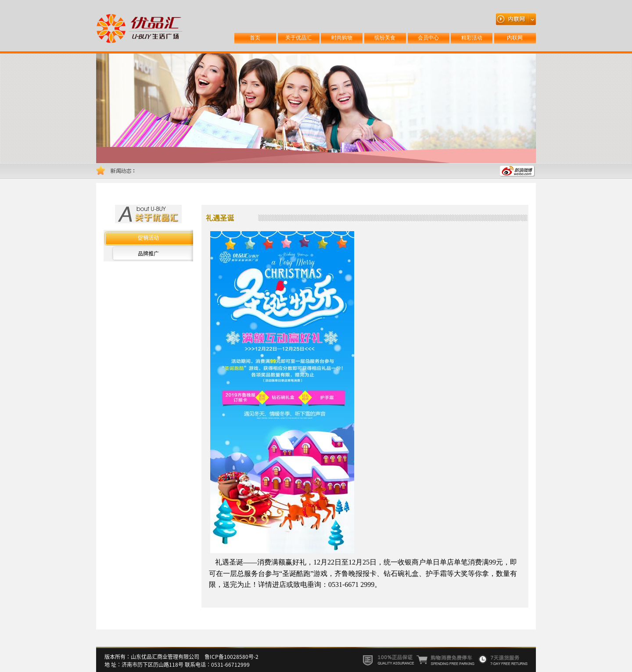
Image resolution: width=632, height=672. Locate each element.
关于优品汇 (298, 38)
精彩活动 (472, 38)
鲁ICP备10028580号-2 (232, 657)
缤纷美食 (385, 38)
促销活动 (148, 238)
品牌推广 (148, 254)
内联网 (515, 38)
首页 (255, 38)
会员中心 (428, 38)
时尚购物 (342, 38)
